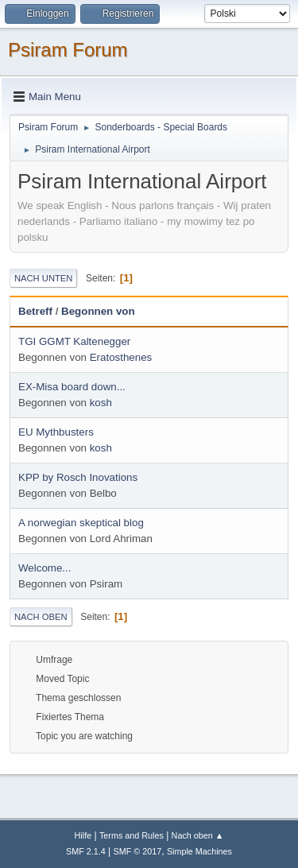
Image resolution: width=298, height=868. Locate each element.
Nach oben (41, 617)
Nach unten (43, 278)
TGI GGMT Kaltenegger (74, 341)
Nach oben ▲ (198, 835)
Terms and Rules (132, 835)
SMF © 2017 (138, 851)
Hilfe (83, 835)
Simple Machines (199, 851)
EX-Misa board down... (72, 387)
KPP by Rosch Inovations (78, 477)
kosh (101, 403)
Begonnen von (98, 311)
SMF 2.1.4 (86, 851)
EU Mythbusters (56, 432)
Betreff (35, 311)
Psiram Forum (68, 50)
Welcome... (45, 568)
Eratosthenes (121, 357)
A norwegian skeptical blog (81, 523)
